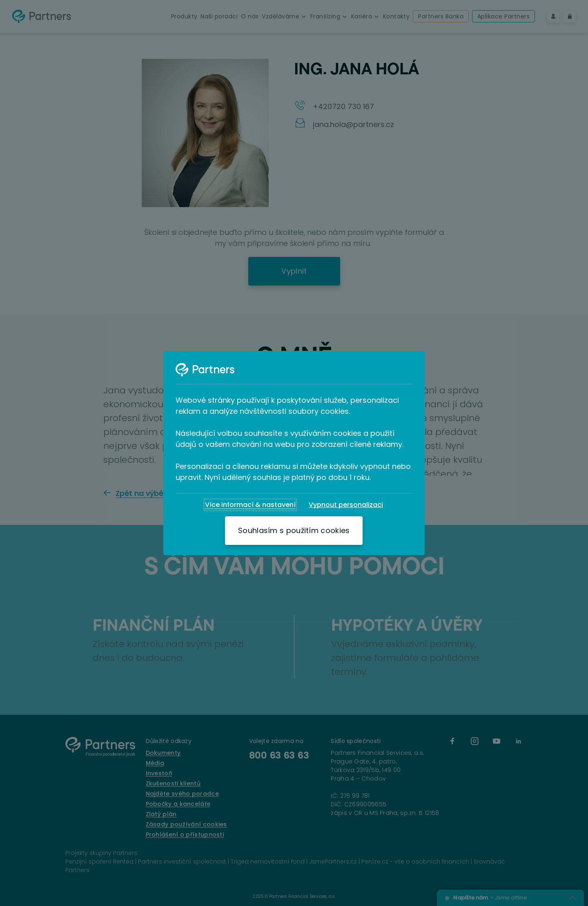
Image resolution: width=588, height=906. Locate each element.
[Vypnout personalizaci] (346, 505)
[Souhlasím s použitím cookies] (294, 531)
